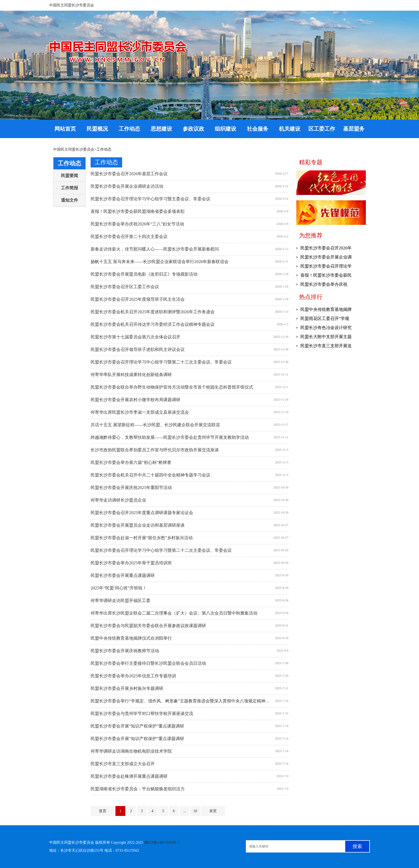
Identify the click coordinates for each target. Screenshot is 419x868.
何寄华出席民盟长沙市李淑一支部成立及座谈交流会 (140, 412)
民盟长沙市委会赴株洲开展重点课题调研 (129, 776)
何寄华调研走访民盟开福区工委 (121, 601)
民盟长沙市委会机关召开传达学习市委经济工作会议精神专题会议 (153, 324)
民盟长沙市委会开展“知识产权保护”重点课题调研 (137, 726)
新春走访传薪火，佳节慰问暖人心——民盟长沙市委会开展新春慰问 (155, 249)
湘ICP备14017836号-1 (162, 842)
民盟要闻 (69, 176)
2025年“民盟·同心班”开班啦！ (119, 588)
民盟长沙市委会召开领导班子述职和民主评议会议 (138, 349)
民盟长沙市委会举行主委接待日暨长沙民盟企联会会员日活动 (148, 663)
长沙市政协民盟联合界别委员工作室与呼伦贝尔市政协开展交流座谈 (155, 450)
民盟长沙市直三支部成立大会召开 (123, 764)
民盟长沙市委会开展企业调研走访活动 (127, 186)
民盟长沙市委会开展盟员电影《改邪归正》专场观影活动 (144, 274)
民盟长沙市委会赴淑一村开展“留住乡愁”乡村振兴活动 (142, 538)
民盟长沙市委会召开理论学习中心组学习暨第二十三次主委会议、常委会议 (161, 362)
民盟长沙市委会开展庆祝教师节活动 (125, 651)
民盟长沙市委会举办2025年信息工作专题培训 (133, 676)
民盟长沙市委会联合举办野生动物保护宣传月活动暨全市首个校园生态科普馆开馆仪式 (172, 387)
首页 (103, 811)
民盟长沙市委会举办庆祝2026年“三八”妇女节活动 (137, 224)
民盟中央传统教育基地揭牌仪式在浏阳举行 (131, 638)
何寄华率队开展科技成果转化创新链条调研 (131, 375)
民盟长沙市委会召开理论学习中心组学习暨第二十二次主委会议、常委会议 (161, 550)
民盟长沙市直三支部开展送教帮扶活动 (326, 347)
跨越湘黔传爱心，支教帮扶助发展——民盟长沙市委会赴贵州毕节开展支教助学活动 (170, 437)
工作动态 (69, 163)
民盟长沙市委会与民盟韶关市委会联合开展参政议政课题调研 (148, 626)
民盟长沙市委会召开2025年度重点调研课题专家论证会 (142, 513)
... (185, 811)
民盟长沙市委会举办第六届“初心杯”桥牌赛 (131, 462)
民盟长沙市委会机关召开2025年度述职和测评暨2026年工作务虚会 (153, 312)
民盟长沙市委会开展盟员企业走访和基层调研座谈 (138, 525)
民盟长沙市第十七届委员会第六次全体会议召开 (135, 337)
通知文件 (69, 200)
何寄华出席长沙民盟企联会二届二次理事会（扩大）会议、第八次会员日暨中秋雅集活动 (174, 613)
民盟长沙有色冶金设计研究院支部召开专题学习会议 (326, 329)
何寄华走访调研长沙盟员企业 (118, 500)
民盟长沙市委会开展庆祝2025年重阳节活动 (131, 488)
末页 (213, 811)
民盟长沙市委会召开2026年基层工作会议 (129, 174)
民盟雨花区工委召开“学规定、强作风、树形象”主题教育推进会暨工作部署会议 (327, 320)
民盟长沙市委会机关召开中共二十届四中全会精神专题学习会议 (150, 475)
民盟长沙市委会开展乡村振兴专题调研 (127, 688)
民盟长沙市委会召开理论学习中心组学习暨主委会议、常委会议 (150, 199)
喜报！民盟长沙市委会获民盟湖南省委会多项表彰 (138, 211)
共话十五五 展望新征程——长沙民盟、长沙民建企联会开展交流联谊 (155, 425)
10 (195, 811)
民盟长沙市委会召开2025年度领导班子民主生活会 (138, 299)
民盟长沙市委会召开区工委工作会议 (125, 287)
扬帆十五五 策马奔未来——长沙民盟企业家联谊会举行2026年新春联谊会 (160, 262)
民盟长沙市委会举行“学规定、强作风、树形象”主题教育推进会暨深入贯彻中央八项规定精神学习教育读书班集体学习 (181, 701)
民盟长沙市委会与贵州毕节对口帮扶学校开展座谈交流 (142, 713)
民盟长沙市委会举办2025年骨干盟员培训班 (131, 563)
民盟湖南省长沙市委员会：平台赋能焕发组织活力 (138, 789)
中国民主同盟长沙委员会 (74, 149)
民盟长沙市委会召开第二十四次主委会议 (129, 236)
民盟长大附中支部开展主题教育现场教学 (326, 338)
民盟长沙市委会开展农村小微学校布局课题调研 (135, 400)
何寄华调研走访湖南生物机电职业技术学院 (131, 751)
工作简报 (69, 188)
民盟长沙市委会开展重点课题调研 (123, 575)
